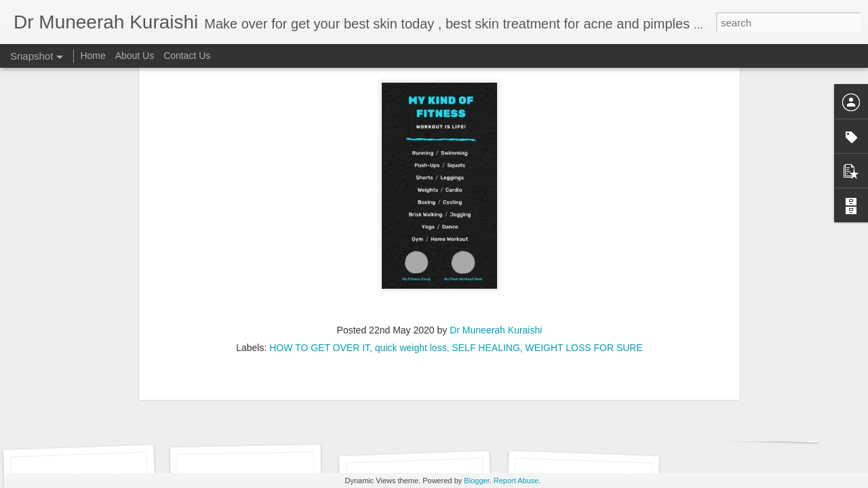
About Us (135, 56)
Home (93, 56)
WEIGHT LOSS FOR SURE (584, 188)
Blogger (476, 481)
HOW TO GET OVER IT (319, 188)
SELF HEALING (486, 188)
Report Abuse (516, 481)
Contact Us (187, 56)
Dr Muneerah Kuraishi (496, 171)
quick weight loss (411, 188)
